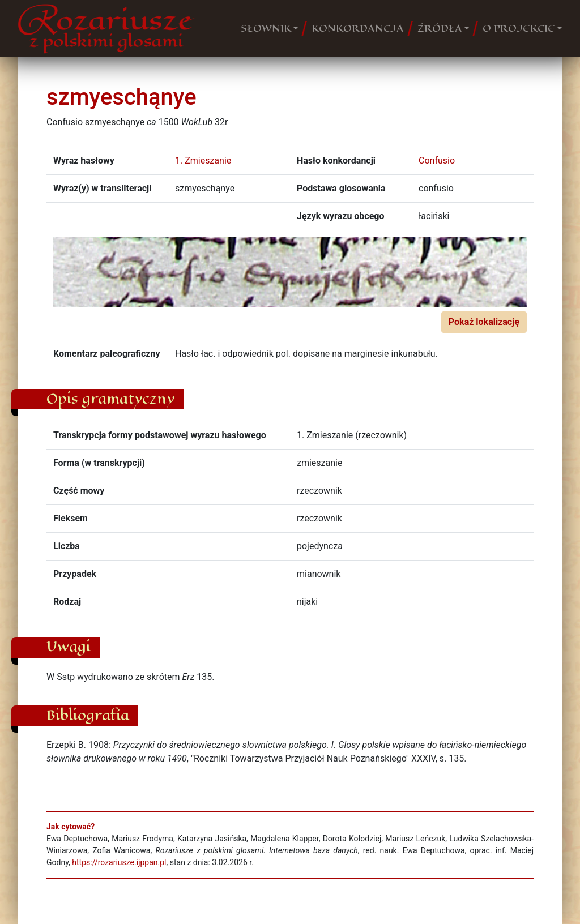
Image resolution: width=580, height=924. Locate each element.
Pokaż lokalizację (484, 322)
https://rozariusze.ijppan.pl (119, 862)
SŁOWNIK (266, 28)
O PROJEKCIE (519, 28)
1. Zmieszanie (203, 161)
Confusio (437, 161)
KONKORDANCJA (358, 28)
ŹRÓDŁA (440, 28)
